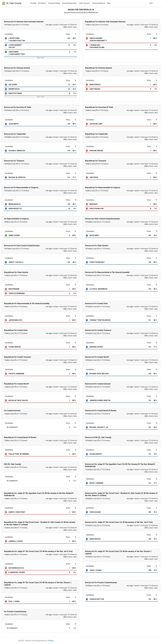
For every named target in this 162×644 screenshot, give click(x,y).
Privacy (51, 641)
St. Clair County (12, 3)
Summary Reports (99, 3)
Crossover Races (54, 3)
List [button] (151, 3)
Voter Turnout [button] (84, 3)
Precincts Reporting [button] (69, 3)
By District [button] (42, 3)
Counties (33, 3)
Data (109, 3)
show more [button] (41, 58)
